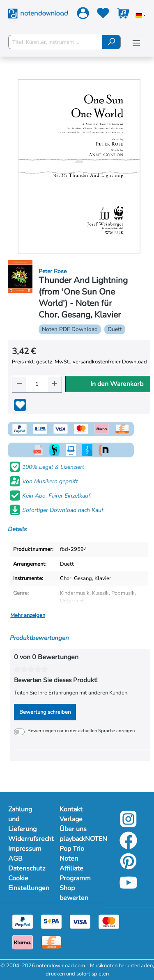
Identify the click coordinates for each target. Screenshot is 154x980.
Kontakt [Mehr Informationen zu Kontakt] (71, 809)
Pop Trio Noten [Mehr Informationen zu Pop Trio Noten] (72, 854)
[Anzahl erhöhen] (55, 384)
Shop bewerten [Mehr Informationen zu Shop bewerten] (74, 893)
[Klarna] (23, 942)
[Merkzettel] (102, 15)
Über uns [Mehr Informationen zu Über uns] (73, 829)
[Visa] (80, 921)
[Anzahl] (37, 384)
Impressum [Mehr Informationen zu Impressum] (25, 849)
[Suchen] (111, 42)
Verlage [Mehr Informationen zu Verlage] (71, 819)
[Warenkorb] (122, 15)
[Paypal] (23, 921)
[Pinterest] (128, 868)
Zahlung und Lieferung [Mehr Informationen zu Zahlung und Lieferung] (22, 819)
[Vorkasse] (51, 942)
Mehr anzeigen (28, 615)
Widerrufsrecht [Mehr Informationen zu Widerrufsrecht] (26, 839)
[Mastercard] (109, 921)
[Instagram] (128, 825)
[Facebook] (128, 847)
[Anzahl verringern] (19, 384)
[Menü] (136, 43)
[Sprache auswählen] (141, 16)
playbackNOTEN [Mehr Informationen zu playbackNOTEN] (77, 839)
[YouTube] (128, 889)
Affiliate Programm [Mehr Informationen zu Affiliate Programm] (75, 873)
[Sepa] (51, 921)
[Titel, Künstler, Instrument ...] (55, 42)
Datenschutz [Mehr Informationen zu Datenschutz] (26, 868)
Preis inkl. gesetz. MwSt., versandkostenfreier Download (79, 362)
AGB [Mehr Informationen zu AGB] (15, 859)
